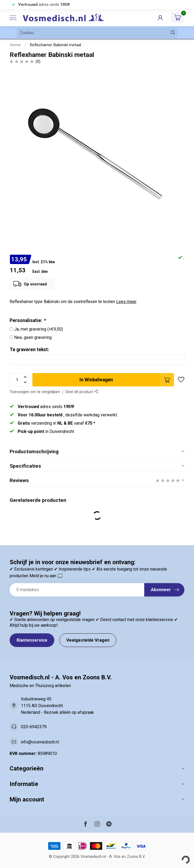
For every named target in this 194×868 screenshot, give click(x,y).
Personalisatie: (28, 320)
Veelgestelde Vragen (88, 640)
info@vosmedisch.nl (40, 742)
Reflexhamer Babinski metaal (55, 45)
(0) (38, 62)
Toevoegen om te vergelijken (35, 392)
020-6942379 (34, 727)
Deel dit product (82, 392)
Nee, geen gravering (33, 337)
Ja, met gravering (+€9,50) (39, 329)
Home (15, 45)
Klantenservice (32, 640)
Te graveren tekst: (29, 350)
